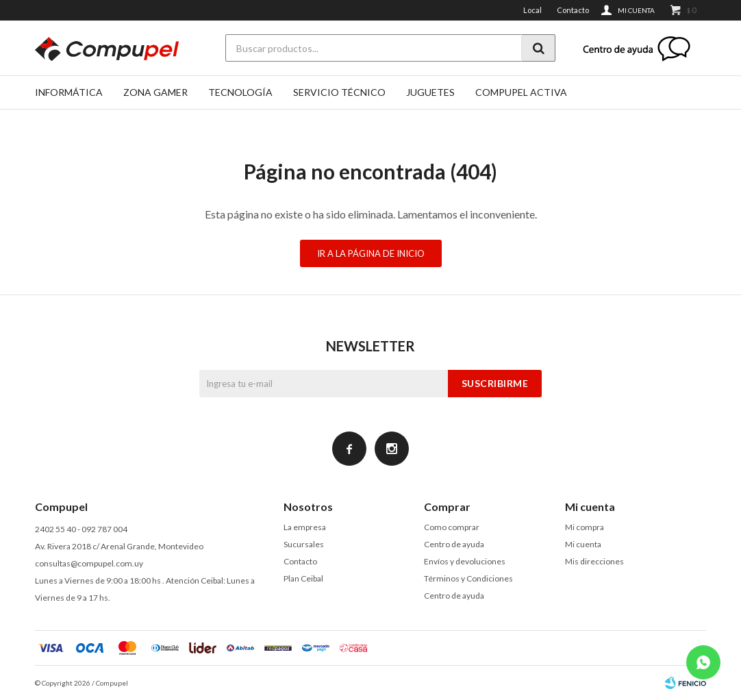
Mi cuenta (583, 544)
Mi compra (585, 527)
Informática (69, 92)
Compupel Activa (521, 92)
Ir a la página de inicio (371, 253)
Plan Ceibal (303, 578)
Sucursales (304, 544)
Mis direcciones (594, 561)
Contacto (573, 10)
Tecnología (240, 92)
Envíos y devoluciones (465, 561)
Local (532, 10)
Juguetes (430, 92)
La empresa (305, 527)
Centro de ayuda (454, 544)
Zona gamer (155, 92)
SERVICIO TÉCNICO (339, 92)
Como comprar (452, 527)
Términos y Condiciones (468, 578)
